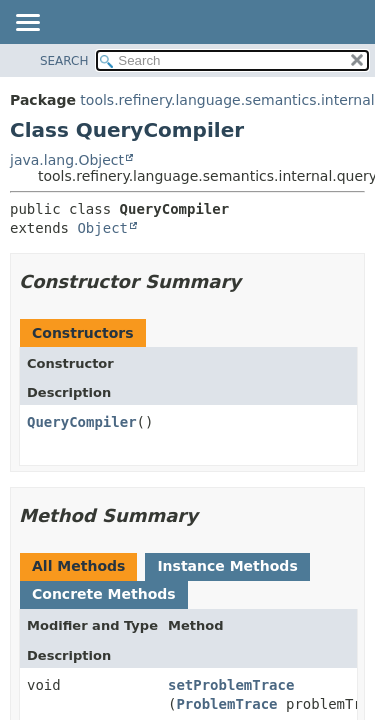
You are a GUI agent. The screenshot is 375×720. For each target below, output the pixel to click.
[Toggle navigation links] (27, 24)
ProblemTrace (226, 704)
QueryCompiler (82, 422)
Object (102, 228)
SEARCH (64, 61)
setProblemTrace (231, 685)
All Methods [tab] (78, 566)
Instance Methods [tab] (227, 566)
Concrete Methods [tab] (104, 594)
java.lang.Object (67, 160)
